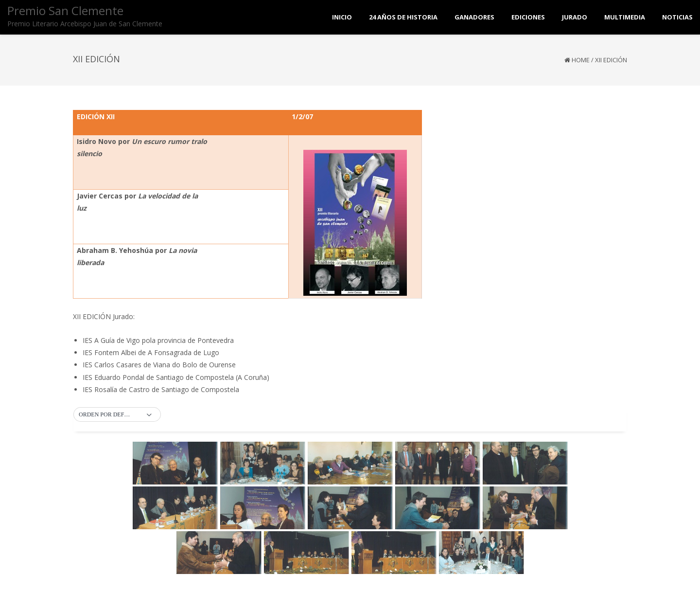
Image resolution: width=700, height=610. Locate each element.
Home (581, 60)
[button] (117, 415)
